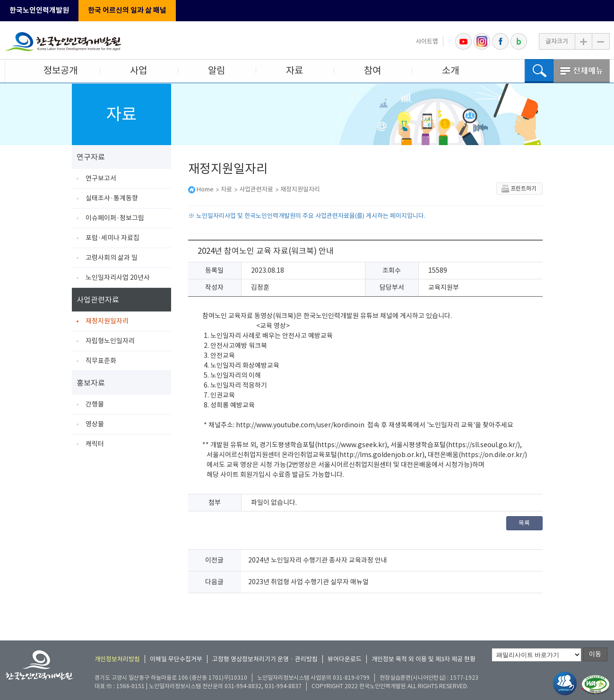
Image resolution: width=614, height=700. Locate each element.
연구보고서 (101, 178)
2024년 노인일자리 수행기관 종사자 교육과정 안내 (318, 560)
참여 (372, 70)
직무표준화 (101, 361)
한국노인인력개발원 (39, 10)
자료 (294, 70)
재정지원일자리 (107, 321)
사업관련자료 (98, 300)
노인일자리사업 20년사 (118, 277)
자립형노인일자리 (110, 341)
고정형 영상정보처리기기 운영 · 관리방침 (265, 659)
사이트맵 (427, 41)
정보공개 (61, 70)
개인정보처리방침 (117, 659)
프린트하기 (519, 189)
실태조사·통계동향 (112, 198)
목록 (524, 523)
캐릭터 (95, 444)
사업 (138, 70)
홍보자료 (91, 383)
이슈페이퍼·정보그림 (115, 218)
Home (205, 189)
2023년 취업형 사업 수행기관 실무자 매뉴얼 (308, 582)
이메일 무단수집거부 (176, 659)
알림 (216, 70)
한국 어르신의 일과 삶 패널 (127, 10)
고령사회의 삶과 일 (112, 258)
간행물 (95, 404)
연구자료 (91, 157)
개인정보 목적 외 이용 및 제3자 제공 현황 (424, 659)
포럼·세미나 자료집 (112, 238)
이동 (595, 654)
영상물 (95, 424)
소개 (450, 70)
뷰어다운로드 (345, 659)
